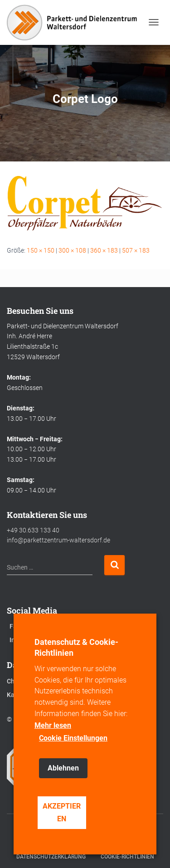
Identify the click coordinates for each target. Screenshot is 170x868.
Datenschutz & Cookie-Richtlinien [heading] (76, 647)
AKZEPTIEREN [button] (62, 812)
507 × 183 (136, 250)
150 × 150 (41, 250)
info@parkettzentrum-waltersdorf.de (58, 540)
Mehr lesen (53, 725)
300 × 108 (72, 250)
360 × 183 (104, 250)
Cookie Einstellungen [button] (73, 738)
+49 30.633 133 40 (33, 530)
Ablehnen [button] (63, 768)
